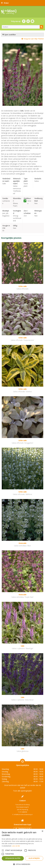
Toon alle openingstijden (22, 791)
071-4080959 (23, 812)
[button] (22, 864)
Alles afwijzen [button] (34, 858)
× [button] (42, 831)
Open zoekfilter (9, 35)
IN (28, 21)
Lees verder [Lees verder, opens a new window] (16, 846)
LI (32, 21)
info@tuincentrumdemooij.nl (23, 814)
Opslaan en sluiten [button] (13, 858)
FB (24, 21)
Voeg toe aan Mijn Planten (34, 39)
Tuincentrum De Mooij (22, 805)
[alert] (22, 848)
